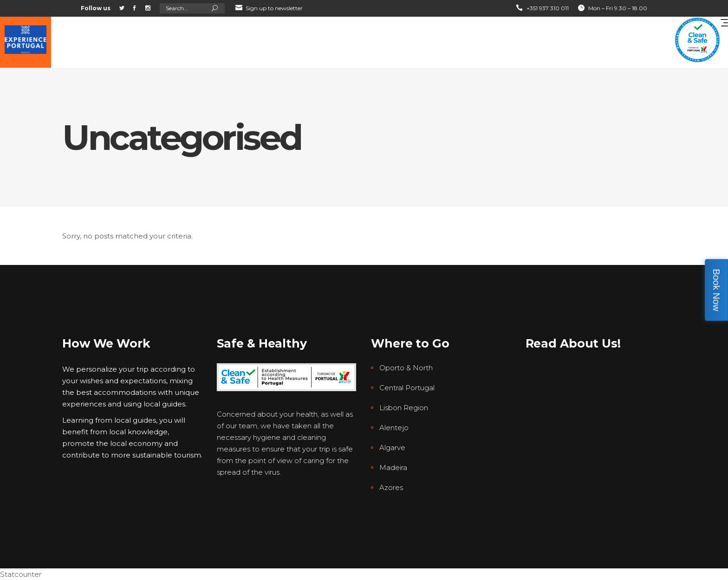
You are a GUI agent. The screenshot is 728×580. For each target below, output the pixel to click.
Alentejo (394, 428)
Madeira (393, 467)
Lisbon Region (404, 408)
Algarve (392, 448)
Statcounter (21, 574)
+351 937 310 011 (548, 8)
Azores (391, 487)
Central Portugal (407, 388)
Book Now (716, 290)
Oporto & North (406, 368)
